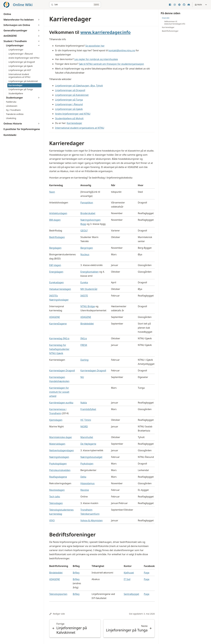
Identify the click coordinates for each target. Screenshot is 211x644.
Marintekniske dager (61, 437)
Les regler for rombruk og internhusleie (96, 59)
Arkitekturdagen (58, 213)
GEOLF (84, 231)
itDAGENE (55, 317)
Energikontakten (90, 272)
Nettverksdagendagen (62, 450)
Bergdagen (55, 248)
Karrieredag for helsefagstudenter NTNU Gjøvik (59, 349)
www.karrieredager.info (105, 32)
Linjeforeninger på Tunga (69, 100)
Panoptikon (87, 203)
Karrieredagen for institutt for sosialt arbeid (59, 392)
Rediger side (57, 614)
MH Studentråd (89, 289)
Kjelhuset (129, 573)
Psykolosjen (87, 464)
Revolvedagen (57, 490)
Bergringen (87, 248)
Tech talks (55, 497)
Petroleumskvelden (60, 470)
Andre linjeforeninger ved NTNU (73, 114)
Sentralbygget (131, 594)
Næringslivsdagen (59, 457)
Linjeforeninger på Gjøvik (69, 109)
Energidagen (56, 272)
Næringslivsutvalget (91, 457)
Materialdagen (57, 444)
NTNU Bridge (88, 306)
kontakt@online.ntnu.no (122, 50)
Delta (83, 477)
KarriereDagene (58, 324)
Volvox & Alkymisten (92, 520)
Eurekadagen (56, 282)
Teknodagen (56, 503)
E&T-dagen (55, 265)
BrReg (76, 573)
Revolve (85, 490)
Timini (88, 420)
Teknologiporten (58, 594)
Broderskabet (88, 213)
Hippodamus (88, 483)
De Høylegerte (88, 444)
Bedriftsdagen (57, 237)
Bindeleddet (87, 324)
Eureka (84, 282)
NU (82, 377)
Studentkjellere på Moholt (69, 118)
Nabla (84, 403)
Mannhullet (87, 437)
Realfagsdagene (58, 477)
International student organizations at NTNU (80, 128)
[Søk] (75, 5)
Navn (52, 192)
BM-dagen (55, 220)
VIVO (52, 520)
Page (147, 573)
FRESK (84, 345)
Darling (84, 360)
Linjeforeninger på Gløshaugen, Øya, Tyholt (79, 86)
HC (82, 420)
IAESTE (84, 296)
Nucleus (85, 254)
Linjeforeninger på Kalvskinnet (72, 95)
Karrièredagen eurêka (61, 403)
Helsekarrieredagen (60, 289)
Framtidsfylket (88, 409)
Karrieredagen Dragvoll (62, 371)
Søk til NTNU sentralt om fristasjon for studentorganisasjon (112, 64)
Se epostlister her (95, 46)
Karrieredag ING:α (59, 338)
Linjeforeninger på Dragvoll (70, 90)
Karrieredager (75, 123)
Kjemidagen (56, 420)
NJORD (84, 426)
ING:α (84, 338)
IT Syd (127, 579)
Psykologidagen (58, 464)
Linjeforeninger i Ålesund (69, 104)
